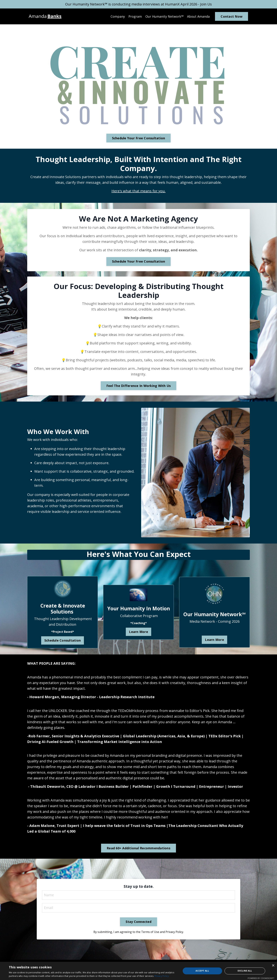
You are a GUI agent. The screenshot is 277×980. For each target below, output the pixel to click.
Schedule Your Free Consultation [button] (139, 138)
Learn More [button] (138, 632)
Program (135, 16)
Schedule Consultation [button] (63, 640)
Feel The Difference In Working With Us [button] (139, 386)
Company (118, 16)
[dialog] (138, 971)
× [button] (273, 966)
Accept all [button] (202, 971)
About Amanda (198, 16)
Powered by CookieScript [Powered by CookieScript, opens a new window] (261, 978)
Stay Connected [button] (138, 922)
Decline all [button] (245, 971)
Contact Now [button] (232, 16)
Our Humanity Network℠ (164, 16)
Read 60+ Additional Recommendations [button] (138, 848)
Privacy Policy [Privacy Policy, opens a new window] (162, 976)
